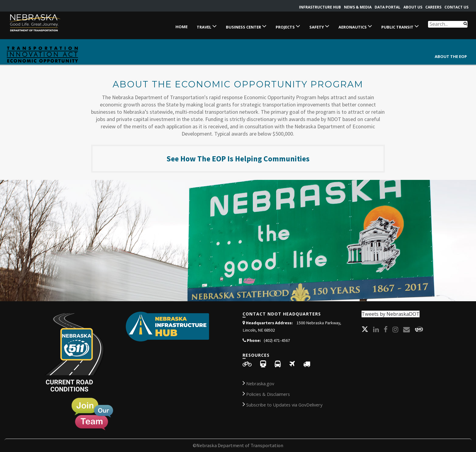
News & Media (358, 7)
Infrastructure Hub (320, 7)
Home (182, 27)
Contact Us (456, 7)
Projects (288, 26)
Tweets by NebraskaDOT (391, 314)
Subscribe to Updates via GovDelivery (282, 404)
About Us (413, 7)
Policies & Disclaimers (266, 393)
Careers (433, 7)
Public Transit (400, 26)
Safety (319, 26)
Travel (207, 26)
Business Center (246, 26)
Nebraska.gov (258, 383)
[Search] (465, 23)
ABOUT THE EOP (451, 56)
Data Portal (388, 7)
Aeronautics (355, 26)
